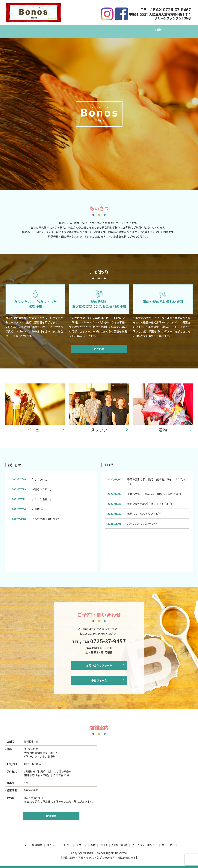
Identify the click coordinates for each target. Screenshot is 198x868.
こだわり (86, 29)
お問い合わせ (154, 29)
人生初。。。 (38, 507)
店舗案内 (49, 29)
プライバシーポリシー (145, 845)
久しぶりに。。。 (41, 477)
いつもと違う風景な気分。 (47, 517)
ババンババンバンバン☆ (142, 521)
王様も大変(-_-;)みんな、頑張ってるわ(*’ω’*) (154, 491)
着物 (120, 29)
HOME (32, 29)
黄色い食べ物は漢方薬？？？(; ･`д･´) (149, 501)
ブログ (134, 29)
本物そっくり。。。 (42, 487)
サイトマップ (170, 845)
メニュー (67, 29)
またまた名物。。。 (42, 497)
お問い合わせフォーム (99, 663)
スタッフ (104, 29)
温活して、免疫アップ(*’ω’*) (144, 511)
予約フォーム (99, 680)
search (172, 30)
